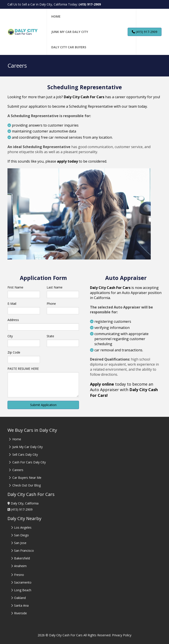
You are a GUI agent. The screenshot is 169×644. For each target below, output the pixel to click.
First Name (15, 287)
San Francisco (24, 551)
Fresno (19, 575)
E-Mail (12, 304)
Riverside (20, 613)
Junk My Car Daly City (28, 447)
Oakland (20, 598)
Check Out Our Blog (26, 485)
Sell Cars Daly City (25, 454)
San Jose (20, 543)
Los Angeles (23, 527)
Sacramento (23, 582)
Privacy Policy (122, 635)
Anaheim (20, 566)
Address (13, 320)
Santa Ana (21, 605)
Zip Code (14, 352)
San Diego (21, 535)
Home (17, 439)
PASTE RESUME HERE (23, 369)
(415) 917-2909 (90, 4)
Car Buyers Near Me (27, 478)
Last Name (55, 287)
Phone (51, 304)
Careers (18, 470)
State (50, 336)
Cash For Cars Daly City (29, 462)
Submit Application (43, 405)
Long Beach (23, 590)
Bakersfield (22, 558)
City (10, 336)
